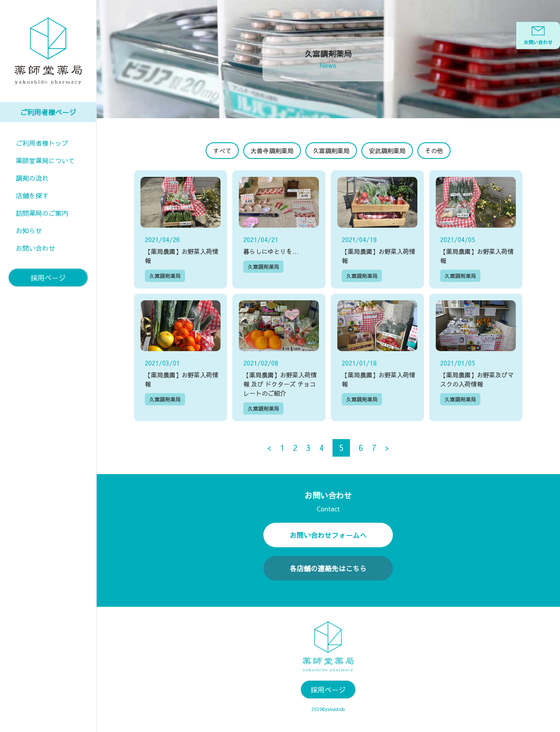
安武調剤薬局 (387, 151)
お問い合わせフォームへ (328, 533)
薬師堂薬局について (45, 160)
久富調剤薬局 (331, 151)
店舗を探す (32, 195)
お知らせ (29, 231)
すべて (222, 151)
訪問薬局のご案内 (42, 213)
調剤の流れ (32, 178)
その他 (434, 151)
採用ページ (48, 278)
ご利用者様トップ (42, 143)
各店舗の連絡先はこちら (328, 567)
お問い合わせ (35, 248)
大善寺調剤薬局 (272, 151)
